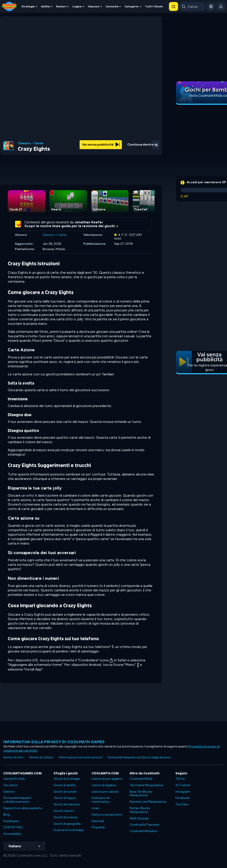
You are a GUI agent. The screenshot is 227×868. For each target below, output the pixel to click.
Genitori (9, 792)
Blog (7, 815)
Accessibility (12, 834)
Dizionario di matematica (100, 800)
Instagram (183, 792)
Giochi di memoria (67, 804)
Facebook (183, 798)
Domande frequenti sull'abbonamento (17, 800)
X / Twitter (183, 785)
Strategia (28, 6)
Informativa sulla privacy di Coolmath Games (54, 742)
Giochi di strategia (67, 779)
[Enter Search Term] (192, 6)
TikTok (180, 779)
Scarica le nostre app (69, 830)
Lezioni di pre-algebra (107, 779)
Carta (38, 143)
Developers (11, 821)
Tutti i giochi (154, 6)
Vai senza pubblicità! (101, 145)
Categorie (132, 6)
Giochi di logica (65, 798)
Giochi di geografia (67, 824)
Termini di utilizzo (41, 757)
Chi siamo (10, 785)
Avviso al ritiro (13, 757)
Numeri (61, 6)
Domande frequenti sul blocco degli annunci (139, 757)
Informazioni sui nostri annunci (81, 757)
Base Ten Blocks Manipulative (141, 794)
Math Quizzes (139, 818)
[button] (174, 6)
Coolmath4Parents (143, 831)
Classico (93, 6)
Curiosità (112, 6)
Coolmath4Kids (141, 779)
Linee (95, 808)
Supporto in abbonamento (23, 808)
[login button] (221, 6)
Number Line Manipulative (148, 802)
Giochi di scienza (65, 817)
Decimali (98, 821)
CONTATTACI (13, 827)
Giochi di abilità (65, 785)
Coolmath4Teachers (145, 825)
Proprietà (98, 827)
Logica (77, 6)
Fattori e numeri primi (107, 815)
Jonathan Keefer (89, 222)
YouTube (182, 804)
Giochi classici (64, 811)
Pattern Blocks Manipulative (140, 810)
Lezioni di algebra (104, 785)
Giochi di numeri (65, 792)
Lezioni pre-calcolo (105, 792)
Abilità (45, 6)
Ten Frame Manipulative (146, 785)
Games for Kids (14, 779)
